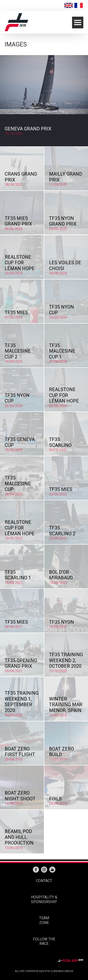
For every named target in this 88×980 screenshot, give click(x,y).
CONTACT (44, 881)
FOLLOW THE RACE (44, 941)
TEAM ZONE (44, 920)
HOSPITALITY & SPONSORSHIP (44, 899)
